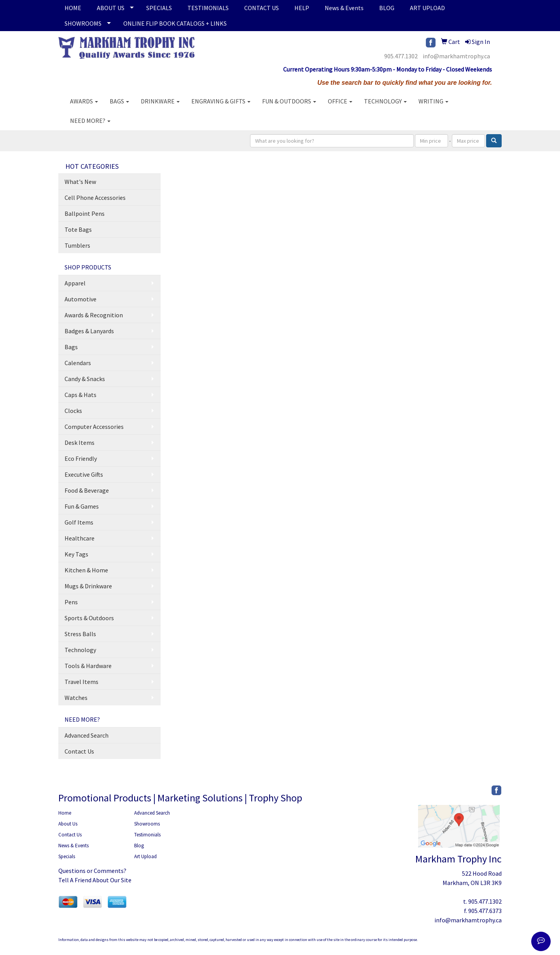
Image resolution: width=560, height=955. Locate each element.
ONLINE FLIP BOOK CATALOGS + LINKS (175, 23)
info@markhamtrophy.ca (456, 56)
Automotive (80, 299)
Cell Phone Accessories (95, 198)
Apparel (75, 283)
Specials (67, 856)
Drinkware (160, 101)
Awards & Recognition (94, 315)
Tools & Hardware (88, 666)
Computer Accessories (94, 427)
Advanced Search (87, 735)
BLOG (387, 8)
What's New (80, 182)
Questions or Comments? (92, 871)
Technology (385, 101)
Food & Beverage (87, 490)
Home (65, 813)
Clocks (73, 411)
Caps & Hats (80, 395)
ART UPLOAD (427, 8)
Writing (433, 101)
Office (340, 101)
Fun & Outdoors (289, 101)
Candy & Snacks (85, 379)
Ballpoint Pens (85, 213)
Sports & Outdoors (89, 618)
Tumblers (77, 245)
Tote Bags (78, 229)
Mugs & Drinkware (88, 586)
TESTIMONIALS (208, 8)
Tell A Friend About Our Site (95, 880)
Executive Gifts (84, 474)
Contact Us (79, 751)
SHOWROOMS (83, 23)
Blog (139, 846)
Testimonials (147, 835)
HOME (73, 8)
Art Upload (145, 856)
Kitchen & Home (86, 570)
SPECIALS (159, 8)
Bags (119, 101)
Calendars (78, 363)
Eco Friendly (81, 458)
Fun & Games (82, 506)
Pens (71, 602)
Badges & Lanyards (89, 331)
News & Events (344, 8)
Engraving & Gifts (221, 101)
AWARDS (84, 101)
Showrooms (147, 824)
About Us (68, 824)
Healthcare (80, 538)
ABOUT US (111, 8)
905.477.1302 (401, 56)
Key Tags (76, 554)
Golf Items (79, 522)
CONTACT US (262, 8)
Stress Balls (80, 634)
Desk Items (80, 443)
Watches (76, 698)
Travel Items (81, 682)
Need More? (90, 121)
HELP (302, 8)
